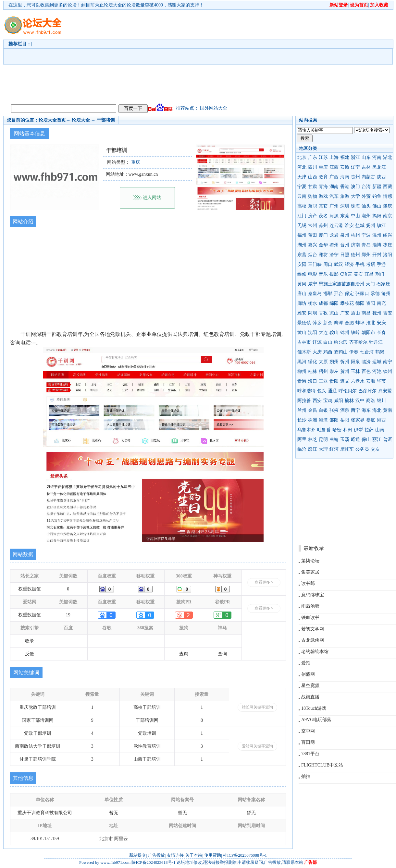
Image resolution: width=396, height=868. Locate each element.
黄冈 (302, 284)
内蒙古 (368, 177)
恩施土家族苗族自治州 (341, 284)
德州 (355, 255)
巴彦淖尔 (367, 391)
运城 (377, 362)
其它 (323, 206)
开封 (377, 255)
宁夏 (302, 187)
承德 (375, 294)
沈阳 (313, 333)
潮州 (366, 216)
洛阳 (388, 255)
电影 (313, 274)
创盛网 (308, 674)
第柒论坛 (310, 561)
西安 (317, 401)
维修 (302, 274)
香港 (345, 187)
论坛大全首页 (52, 120)
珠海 (355, 206)
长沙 (302, 420)
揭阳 (377, 216)
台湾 (366, 187)
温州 (377, 235)
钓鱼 (377, 196)
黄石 (358, 274)
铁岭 (355, 333)
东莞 (345, 216)
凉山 (334, 313)
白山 (328, 342)
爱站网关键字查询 (257, 746)
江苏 (323, 157)
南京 (388, 216)
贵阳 (334, 381)
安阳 (302, 264)
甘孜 (323, 313)
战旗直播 (310, 697)
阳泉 (355, 362)
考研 (371, 264)
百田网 (308, 742)
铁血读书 (310, 618)
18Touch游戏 (314, 708)
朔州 (334, 362)
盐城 (360, 226)
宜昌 (369, 274)
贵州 (355, 177)
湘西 (381, 420)
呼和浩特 (306, 391)
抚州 (377, 313)
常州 (313, 226)
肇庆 (388, 206)
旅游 (345, 196)
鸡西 (328, 352)
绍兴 (388, 235)
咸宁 (313, 284)
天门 (370, 284)
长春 (381, 333)
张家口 (362, 294)
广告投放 (156, 855)
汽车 (334, 196)
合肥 (349, 323)
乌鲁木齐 (306, 430)
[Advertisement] (136, 55)
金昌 (313, 410)
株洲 (313, 420)
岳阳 (345, 420)
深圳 (345, 206)
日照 (345, 255)
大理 (323, 449)
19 (68, 615)
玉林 (355, 371)
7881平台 (310, 754)
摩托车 (347, 449)
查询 (184, 654)
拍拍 (306, 776)
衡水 (313, 303)
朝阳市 (368, 333)
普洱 (388, 440)
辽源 (317, 342)
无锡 (302, 226)
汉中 (360, 401)
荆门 (380, 274)
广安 (345, 313)
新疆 (377, 187)
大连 (323, 333)
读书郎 (308, 583)
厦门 (323, 235)
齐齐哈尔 (358, 342)
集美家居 (310, 572)
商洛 (371, 401)
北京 (302, 157)
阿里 (302, 440)
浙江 (355, 157)
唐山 (302, 294)
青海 (323, 187)
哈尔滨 (341, 342)
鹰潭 (339, 323)
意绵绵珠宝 (313, 595)
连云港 (336, 226)
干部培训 (106, 120)
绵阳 (334, 303)
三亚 (323, 381)
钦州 (388, 371)
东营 (302, 255)
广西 (334, 177)
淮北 (371, 323)
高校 (302, 206)
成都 (323, 303)
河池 (377, 371)
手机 (360, 264)
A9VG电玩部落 (316, 720)
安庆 (381, 323)
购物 (313, 196)
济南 (355, 245)
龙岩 (334, 235)
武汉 (339, 264)
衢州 (334, 245)
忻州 (345, 362)
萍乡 (317, 323)
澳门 (355, 187)
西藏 (388, 187)
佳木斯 (304, 352)
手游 (381, 264)
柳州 (302, 371)
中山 (355, 216)
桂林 (313, 371)
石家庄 (383, 284)
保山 (366, 440)
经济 (349, 264)
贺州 (345, 371)
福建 (345, 157)
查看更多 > (264, 582)
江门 (302, 216)
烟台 (313, 255)
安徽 (345, 167)
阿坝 (313, 313)
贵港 (302, 381)
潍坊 (323, 255)
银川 (381, 401)
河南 (377, 157)
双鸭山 (341, 352)
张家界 (358, 420)
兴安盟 (385, 391)
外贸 (366, 196)
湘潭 (323, 420)
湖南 (334, 187)
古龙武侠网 (313, 640)
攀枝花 (347, 303)
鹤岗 (380, 352)
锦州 (345, 333)
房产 (313, 216)
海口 (313, 381)
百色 (366, 371)
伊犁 (358, 430)
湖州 (302, 245)
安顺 (371, 381)
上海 (334, 157)
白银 (323, 410)
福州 (302, 235)
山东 (366, 157)
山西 (313, 177)
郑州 (366, 255)
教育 (323, 177)
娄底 (371, 420)
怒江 (313, 449)
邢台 (339, 294)
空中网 (308, 731)
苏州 (323, 226)
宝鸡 (328, 401)
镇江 (381, 226)
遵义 (345, 381)
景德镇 (304, 323)
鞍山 (334, 333)
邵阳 (334, 420)
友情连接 (175, 855)
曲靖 (334, 440)
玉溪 (345, 440)
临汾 (366, 362)
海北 (377, 410)
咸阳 (339, 401)
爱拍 (306, 663)
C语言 (346, 274)
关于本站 (194, 855)
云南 (302, 196)
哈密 (337, 430)
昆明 (323, 440)
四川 (313, 167)
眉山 (355, 313)
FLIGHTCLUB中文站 (322, 765)
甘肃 (313, 187)
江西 (334, 167)
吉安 (388, 313)
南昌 (366, 313)
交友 (375, 449)
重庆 (323, 167)
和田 (348, 430)
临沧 (302, 449)
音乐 (323, 274)
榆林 (349, 401)
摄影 (334, 274)
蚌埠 (360, 323)
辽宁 (355, 167)
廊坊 (302, 303)
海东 (366, 410)
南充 (381, 303)
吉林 (366, 167)
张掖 (334, 410)
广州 (334, 206)
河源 (334, 216)
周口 (328, 264)
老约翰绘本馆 (315, 652)
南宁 (388, 362)
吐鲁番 (324, 430)
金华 (323, 245)
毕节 (381, 381)
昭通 (355, 440)
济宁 (334, 255)
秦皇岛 (315, 294)
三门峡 (315, 264)
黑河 (302, 362)
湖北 (388, 157)
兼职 (313, 206)
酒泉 (345, 410)
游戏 (323, 196)
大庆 (317, 352)
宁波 (366, 235)
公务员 (362, 449)
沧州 (386, 294)
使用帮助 (213, 855)
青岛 (366, 245)
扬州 (371, 226)
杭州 (355, 235)
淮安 (349, 226)
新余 (328, 323)
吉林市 (304, 342)
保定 (349, 294)
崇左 (334, 371)
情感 (388, 196)
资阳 (371, 303)
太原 (323, 362)
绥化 (313, 362)
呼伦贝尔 (348, 391)
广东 (313, 157)
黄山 (302, 333)
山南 (380, 430)
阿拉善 (304, 401)
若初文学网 (313, 629)
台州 (345, 245)
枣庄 (388, 245)
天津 (302, 177)
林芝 (313, 440)
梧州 (323, 371)
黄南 (388, 410)
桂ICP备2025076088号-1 (245, 855)
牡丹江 (376, 342)
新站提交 (138, 855)
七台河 (367, 352)
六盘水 (358, 381)
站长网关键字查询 (257, 707)
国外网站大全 (214, 108)
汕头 (366, 206)
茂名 (323, 216)
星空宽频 (310, 686)
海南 (345, 177)
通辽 (332, 391)
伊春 (354, 352)
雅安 (302, 313)
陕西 (381, 177)
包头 (322, 391)
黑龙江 (379, 167)
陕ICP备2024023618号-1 (153, 862)
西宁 (355, 410)
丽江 (377, 440)
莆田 (313, 235)
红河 (334, 449)
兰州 (302, 410)
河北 (302, 167)
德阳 (360, 303)
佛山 (377, 206)
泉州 (345, 235)
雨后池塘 (310, 606)
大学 (355, 196)
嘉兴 (313, 245)
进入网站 (152, 198)
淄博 (377, 245)
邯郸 (328, 294)
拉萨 (369, 430)
